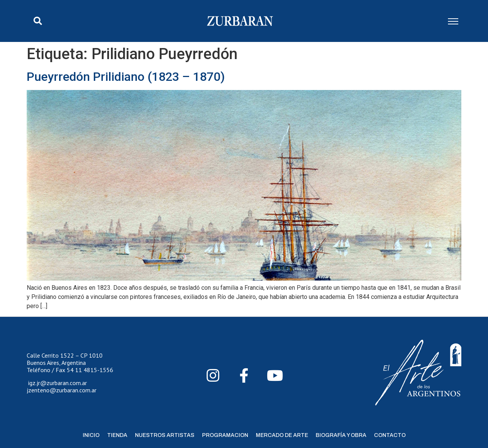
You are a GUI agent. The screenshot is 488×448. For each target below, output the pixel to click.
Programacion (225, 435)
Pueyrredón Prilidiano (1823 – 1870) (126, 77)
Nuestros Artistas (165, 435)
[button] (38, 21)
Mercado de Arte (282, 435)
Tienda (117, 435)
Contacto (390, 435)
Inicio (91, 435)
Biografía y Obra (341, 435)
